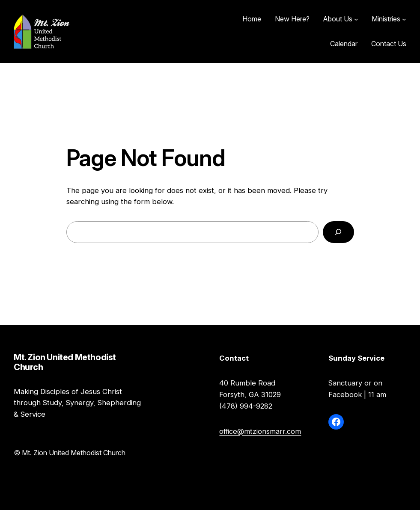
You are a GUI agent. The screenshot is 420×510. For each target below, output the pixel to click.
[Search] (338, 232)
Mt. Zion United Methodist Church (120, 31)
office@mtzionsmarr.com (260, 431)
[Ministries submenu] (404, 19)
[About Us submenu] (356, 19)
